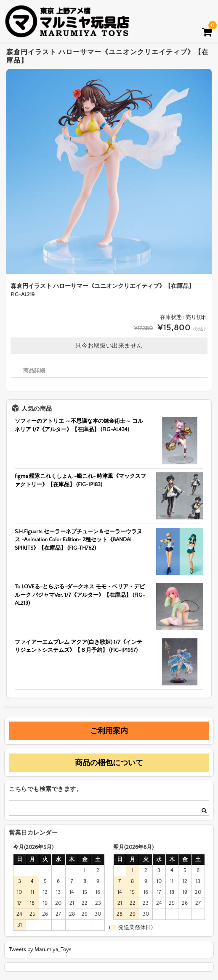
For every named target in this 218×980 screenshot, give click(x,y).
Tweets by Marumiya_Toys (40, 949)
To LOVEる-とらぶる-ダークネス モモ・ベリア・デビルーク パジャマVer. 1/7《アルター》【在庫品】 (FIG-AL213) (80, 595)
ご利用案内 (109, 731)
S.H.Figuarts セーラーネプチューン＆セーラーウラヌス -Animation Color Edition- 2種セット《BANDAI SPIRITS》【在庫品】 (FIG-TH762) (78, 540)
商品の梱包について (109, 763)
